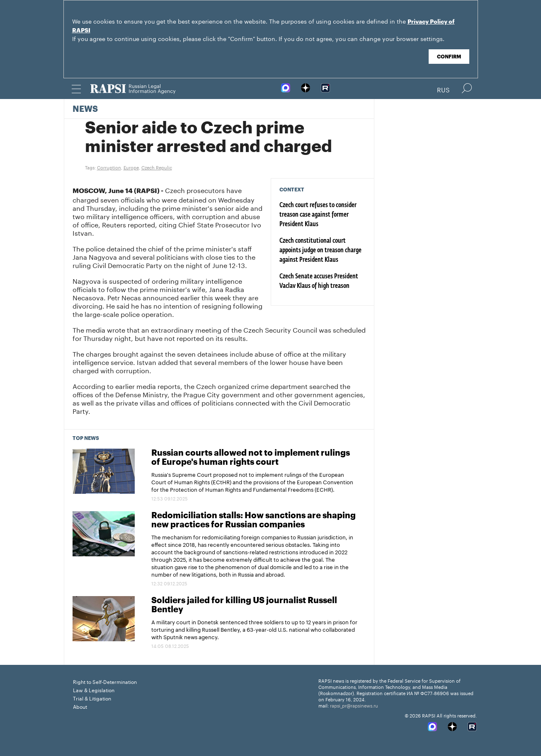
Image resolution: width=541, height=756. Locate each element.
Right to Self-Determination (105, 681)
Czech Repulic (157, 167)
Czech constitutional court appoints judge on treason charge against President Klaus (320, 251)
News (85, 109)
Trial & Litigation (92, 698)
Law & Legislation (94, 690)
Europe (131, 167)
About (80, 706)
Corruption (109, 167)
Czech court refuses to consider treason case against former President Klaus (318, 215)
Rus (443, 89)
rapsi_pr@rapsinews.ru (354, 705)
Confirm (449, 57)
